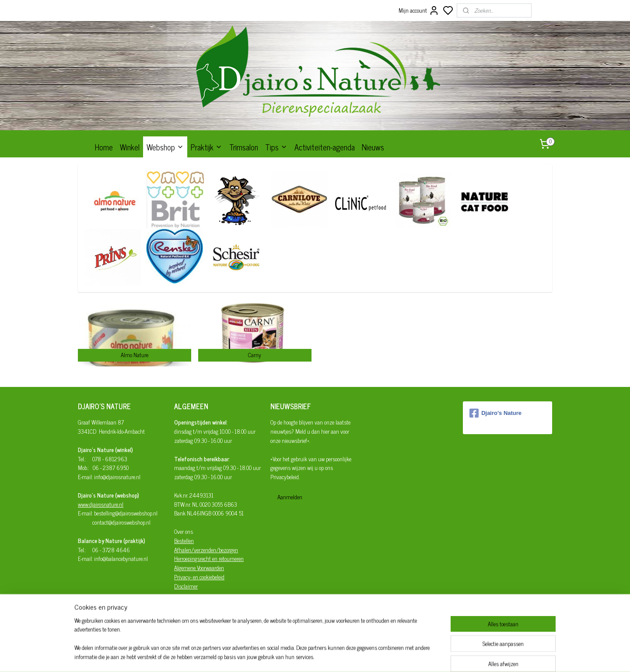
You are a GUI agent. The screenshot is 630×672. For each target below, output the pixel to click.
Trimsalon (244, 147)
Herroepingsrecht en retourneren (209, 559)
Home (104, 147)
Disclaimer (186, 586)
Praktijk (206, 147)
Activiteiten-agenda (325, 147)
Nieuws (373, 147)
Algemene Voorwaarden (199, 568)
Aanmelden (290, 497)
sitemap (341, 656)
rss (354, 656)
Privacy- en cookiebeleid (199, 577)
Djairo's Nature (495, 413)
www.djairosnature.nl (101, 504)
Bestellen (184, 541)
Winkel (130, 147)
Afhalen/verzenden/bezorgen (206, 550)
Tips (276, 147)
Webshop (165, 147)
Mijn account (419, 10)
